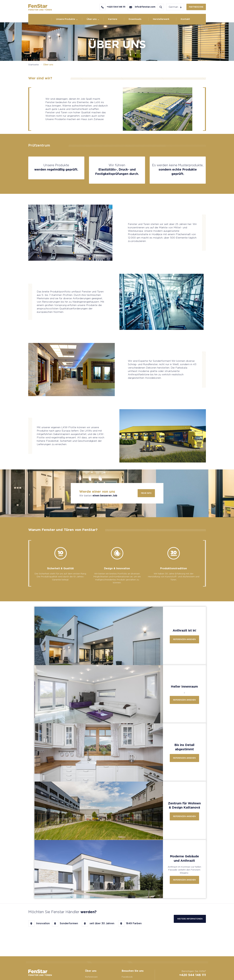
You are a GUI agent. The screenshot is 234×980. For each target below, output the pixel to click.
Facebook (127, 977)
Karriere (113, 19)
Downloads (135, 19)
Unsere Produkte (66, 19)
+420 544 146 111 (193, 975)
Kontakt (185, 19)
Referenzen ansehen (184, 639)
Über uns (92, 19)
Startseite (34, 65)
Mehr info (146, 493)
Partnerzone (196, 7)
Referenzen (91, 977)
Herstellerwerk (161, 19)
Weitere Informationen (190, 919)
